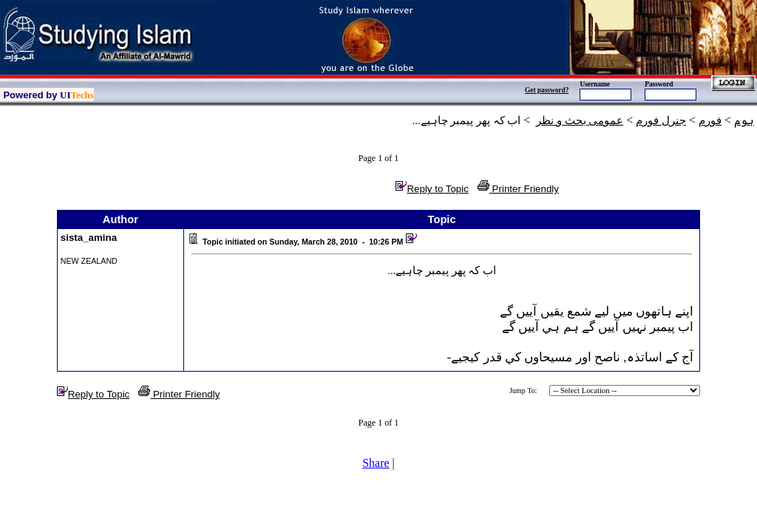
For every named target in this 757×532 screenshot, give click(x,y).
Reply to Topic (432, 189)
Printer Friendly (518, 189)
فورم (710, 120)
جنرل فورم (661, 120)
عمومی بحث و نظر (580, 120)
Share (376, 463)
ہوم (744, 120)
